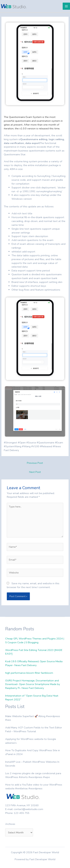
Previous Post (35, 463)
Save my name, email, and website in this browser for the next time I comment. (33, 585)
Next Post (35, 472)
